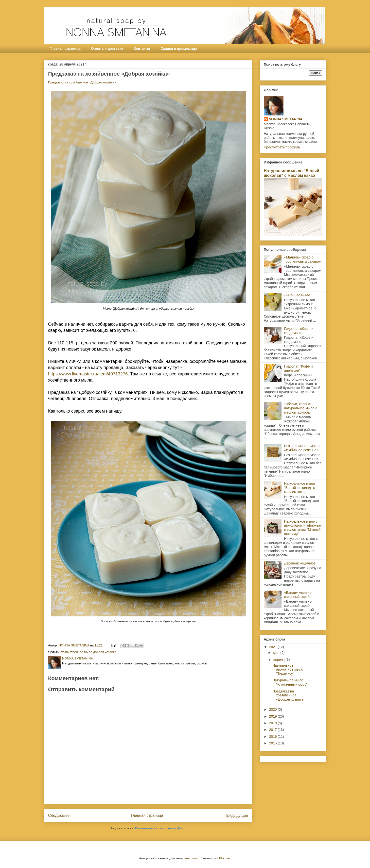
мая (277, 653)
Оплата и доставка (107, 48)
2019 (273, 716)
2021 (273, 647)
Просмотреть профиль (282, 147)
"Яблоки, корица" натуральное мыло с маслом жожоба (301, 408)
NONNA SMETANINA (286, 119)
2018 (273, 723)
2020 (273, 709)
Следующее (59, 815)
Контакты (142, 48)
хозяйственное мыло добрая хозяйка (89, 652)
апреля (279, 659)
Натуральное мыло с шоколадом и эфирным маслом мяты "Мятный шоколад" (303, 528)
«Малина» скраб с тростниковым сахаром (303, 259)
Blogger (225, 858)
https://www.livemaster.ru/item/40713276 (88, 374)
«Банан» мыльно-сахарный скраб (298, 595)
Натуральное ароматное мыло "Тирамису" (288, 670)
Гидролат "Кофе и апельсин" (299, 368)
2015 (273, 743)
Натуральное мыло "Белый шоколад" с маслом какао (291, 173)
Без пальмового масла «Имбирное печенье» (302, 448)
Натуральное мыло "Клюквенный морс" (290, 682)
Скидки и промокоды (179, 48)
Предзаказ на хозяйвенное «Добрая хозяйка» (82, 82)
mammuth (192, 858)
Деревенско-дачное (300, 563)
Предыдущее (236, 815)
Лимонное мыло (297, 295)
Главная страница (65, 48)
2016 (273, 737)
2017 (273, 730)
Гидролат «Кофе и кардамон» (299, 331)
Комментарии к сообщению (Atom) (161, 828)
